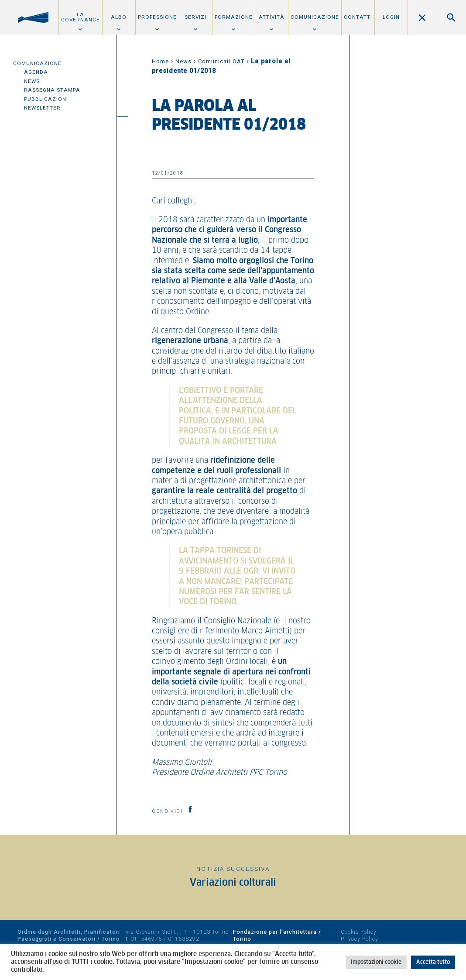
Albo (119, 17)
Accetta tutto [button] (433, 962)
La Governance (81, 17)
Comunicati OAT (221, 61)
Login (391, 17)
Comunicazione (315, 17)
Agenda (36, 72)
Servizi (195, 17)
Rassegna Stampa (52, 90)
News (32, 81)
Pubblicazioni (46, 99)
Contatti (358, 17)
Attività (272, 17)
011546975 (146, 939)
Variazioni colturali (233, 883)
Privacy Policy (360, 939)
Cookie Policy (359, 932)
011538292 (184, 939)
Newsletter (42, 108)
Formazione (234, 17)
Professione (157, 17)
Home (160, 61)
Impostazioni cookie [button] (376, 962)
